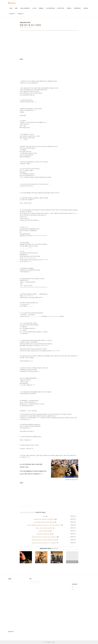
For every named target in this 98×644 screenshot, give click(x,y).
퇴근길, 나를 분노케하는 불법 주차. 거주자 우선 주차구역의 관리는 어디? (44, 525)
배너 (44, 516)
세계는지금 (86, 8)
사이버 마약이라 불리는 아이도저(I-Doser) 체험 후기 (44, 537)
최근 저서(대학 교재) (50, 8)
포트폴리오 (41, 8)
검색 (67, 582)
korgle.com (12, 14)
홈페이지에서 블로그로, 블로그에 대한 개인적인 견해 (44, 540)
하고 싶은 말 (32, 512)
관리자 (54, 642)
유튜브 (16, 8)
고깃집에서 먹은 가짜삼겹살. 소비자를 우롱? (44, 519)
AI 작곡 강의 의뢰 (61, 8)
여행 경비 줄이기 (77, 8)
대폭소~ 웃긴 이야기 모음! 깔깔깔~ (44, 528)
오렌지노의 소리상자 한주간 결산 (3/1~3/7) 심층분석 (44, 543)
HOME (11, 8)
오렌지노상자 (24, 512)
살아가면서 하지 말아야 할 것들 (44, 534)
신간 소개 (34, 8)
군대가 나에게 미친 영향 (44, 531)
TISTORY (49, 642)
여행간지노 (69, 8)
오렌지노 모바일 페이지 (25, 8)
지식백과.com (20, 14)
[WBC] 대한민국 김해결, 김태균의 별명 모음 (44, 522)
